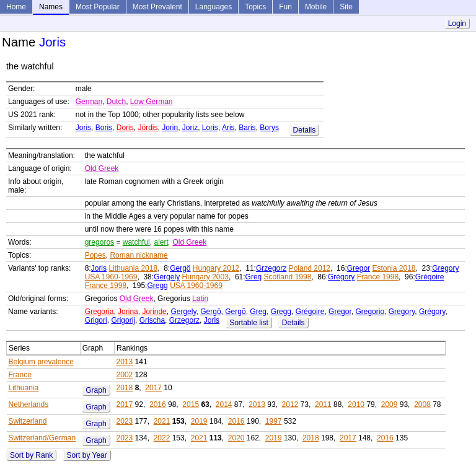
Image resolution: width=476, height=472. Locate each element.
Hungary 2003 (205, 277)
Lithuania (24, 388)
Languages (214, 7)
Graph (96, 390)
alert (161, 242)
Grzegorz (271, 268)
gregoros (99, 242)
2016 (158, 404)
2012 (290, 404)
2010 (356, 404)
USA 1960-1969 (111, 277)
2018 (125, 388)
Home (16, 7)
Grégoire (430, 277)
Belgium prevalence (41, 362)
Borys (269, 128)
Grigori (96, 320)
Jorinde (154, 312)
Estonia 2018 (394, 268)
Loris (210, 128)
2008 (422, 404)
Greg (254, 277)
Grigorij (123, 320)
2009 (390, 404)
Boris (104, 128)
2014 (224, 404)
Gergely (167, 277)
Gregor (359, 268)
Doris (125, 128)
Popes (95, 255)
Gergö (180, 268)
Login (457, 24)
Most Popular (98, 7)
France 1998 (378, 277)
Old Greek (102, 168)
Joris (83, 128)
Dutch (116, 102)
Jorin (170, 128)
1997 (274, 421)
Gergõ (235, 312)
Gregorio (370, 312)
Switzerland (28, 421)
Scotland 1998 (288, 277)
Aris (228, 128)
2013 (125, 362)
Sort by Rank (31, 455)
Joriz (190, 128)
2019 (199, 421)
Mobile (316, 7)
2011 (323, 404)
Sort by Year (86, 455)
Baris (247, 128)
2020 (236, 438)
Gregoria (99, 312)
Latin (200, 299)
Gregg (157, 286)
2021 (162, 421)
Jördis (148, 128)
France (20, 375)
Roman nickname (139, 255)
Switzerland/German (42, 438)
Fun (285, 7)
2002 (125, 375)
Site (346, 7)
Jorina (128, 312)
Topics (255, 7)
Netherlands (29, 404)
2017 (153, 388)
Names (51, 7)
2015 (191, 404)
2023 (125, 421)
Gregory (445, 268)
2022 (162, 438)
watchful (136, 242)
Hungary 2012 (216, 268)
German (89, 102)
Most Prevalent (157, 7)
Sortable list (249, 323)
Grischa (152, 320)
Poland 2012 (310, 268)
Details (305, 130)
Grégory (341, 277)
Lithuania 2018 (133, 268)
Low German (152, 102)
